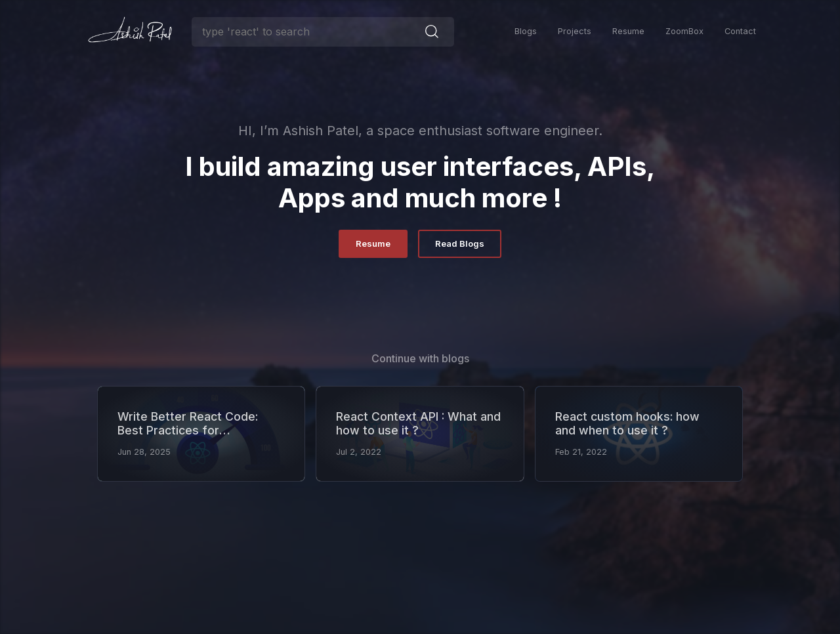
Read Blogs (460, 243)
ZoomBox (684, 31)
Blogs (526, 31)
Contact (740, 31)
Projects (575, 31)
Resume (628, 31)
